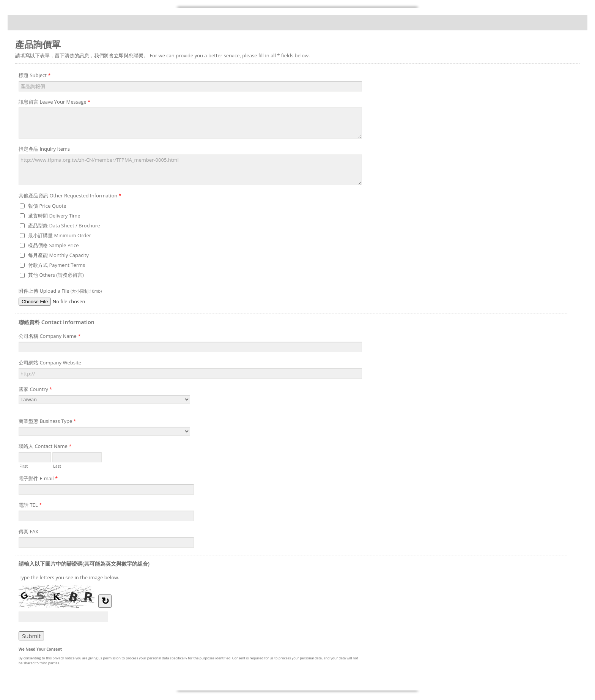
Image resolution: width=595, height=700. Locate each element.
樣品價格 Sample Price (54, 245)
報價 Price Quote (47, 206)
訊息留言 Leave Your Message (54, 103)
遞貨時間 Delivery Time (54, 216)
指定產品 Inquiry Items (44, 149)
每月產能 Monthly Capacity (58, 255)
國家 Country (35, 390)
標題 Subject (35, 76)
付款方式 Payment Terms (57, 265)
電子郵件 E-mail (38, 479)
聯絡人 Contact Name (45, 447)
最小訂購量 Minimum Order (60, 235)
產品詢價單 (297, 23)
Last (57, 465)
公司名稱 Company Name (50, 337)
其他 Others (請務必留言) (56, 275)
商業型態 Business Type (47, 422)
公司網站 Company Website (50, 363)
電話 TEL (30, 506)
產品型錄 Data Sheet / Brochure (64, 225)
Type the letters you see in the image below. (69, 577)
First (24, 465)
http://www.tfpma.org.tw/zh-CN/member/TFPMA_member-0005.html (190, 170)
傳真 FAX (28, 531)
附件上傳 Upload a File (60, 291)
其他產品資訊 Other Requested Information (70, 197)
